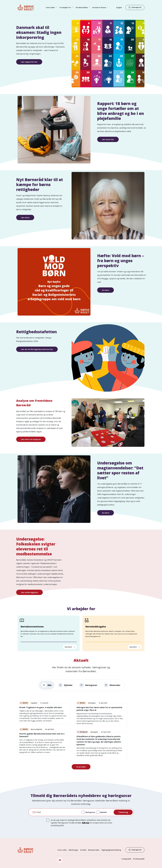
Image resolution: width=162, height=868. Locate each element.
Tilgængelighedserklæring (111, 850)
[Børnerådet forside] (28, 7)
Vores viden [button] (51, 7)
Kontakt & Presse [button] (99, 7)
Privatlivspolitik (139, 859)
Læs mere (25, 218)
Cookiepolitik (126, 859)
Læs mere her (108, 139)
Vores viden (62, 850)
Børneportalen (94, 850)
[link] (44, 713)
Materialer (112, 685)
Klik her (86, 823)
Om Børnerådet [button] (82, 7)
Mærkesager (73, 850)
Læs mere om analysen (31, 439)
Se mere (106, 290)
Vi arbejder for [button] (65, 7)
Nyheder (65, 685)
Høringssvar (88, 685)
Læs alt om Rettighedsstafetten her (37, 349)
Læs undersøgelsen (29, 592)
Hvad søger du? (135, 850)
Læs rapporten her (29, 62)
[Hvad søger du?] (135, 7)
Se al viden (81, 767)
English (119, 7)
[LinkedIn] (60, 860)
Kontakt (83, 850)
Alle (47, 685)
